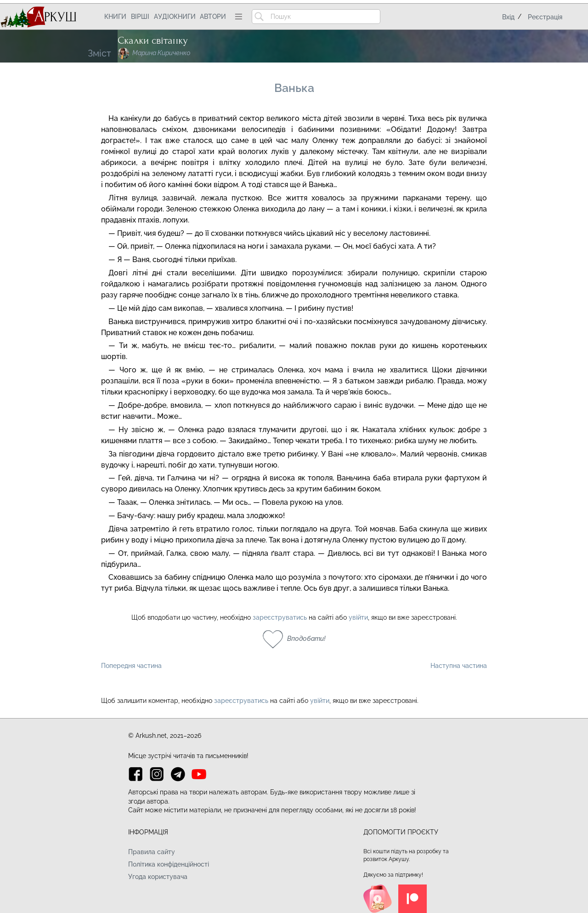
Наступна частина (459, 666)
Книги (115, 17)
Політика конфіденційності (169, 864)
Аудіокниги (175, 17)
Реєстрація (545, 17)
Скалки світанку (153, 40)
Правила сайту (152, 852)
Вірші (140, 17)
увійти (358, 617)
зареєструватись (280, 617)
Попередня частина (131, 666)
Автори (213, 17)
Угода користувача (158, 877)
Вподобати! (306, 639)
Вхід (508, 17)
